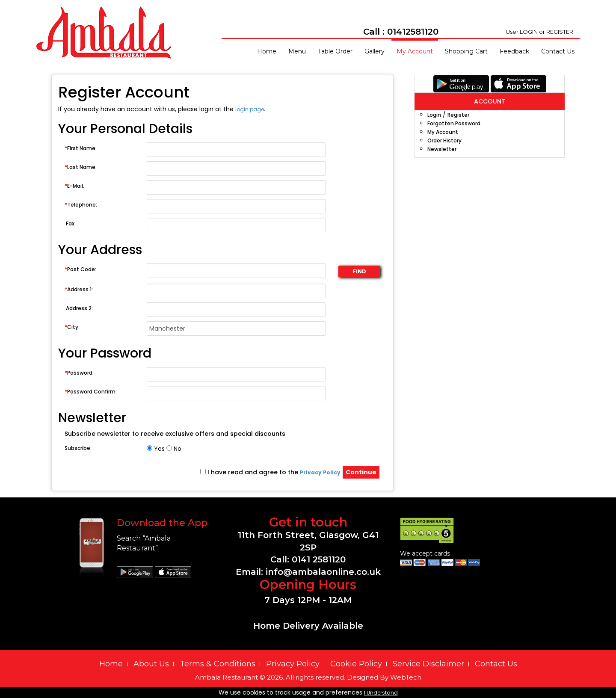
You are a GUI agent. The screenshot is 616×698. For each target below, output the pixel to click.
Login (434, 115)
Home (267, 51)
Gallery (375, 51)
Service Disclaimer (428, 664)
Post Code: (80, 269)
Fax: (70, 223)
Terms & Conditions (218, 664)
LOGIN (529, 32)
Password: (79, 373)
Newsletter (442, 149)
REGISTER (560, 32)
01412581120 (413, 32)
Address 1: (79, 289)
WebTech (406, 677)
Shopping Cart (466, 51)
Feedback (514, 51)
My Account (415, 51)
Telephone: (81, 205)
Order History (444, 140)
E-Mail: (74, 186)
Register (458, 115)
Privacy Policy (293, 664)
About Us (151, 664)
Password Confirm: (91, 392)
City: (72, 327)
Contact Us (558, 51)
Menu (297, 51)
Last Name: (81, 167)
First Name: (81, 148)
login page (250, 109)
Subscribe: (78, 448)
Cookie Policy (356, 664)
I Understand (381, 693)
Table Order (335, 51)
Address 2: (79, 308)
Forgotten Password (454, 123)
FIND (360, 271)
